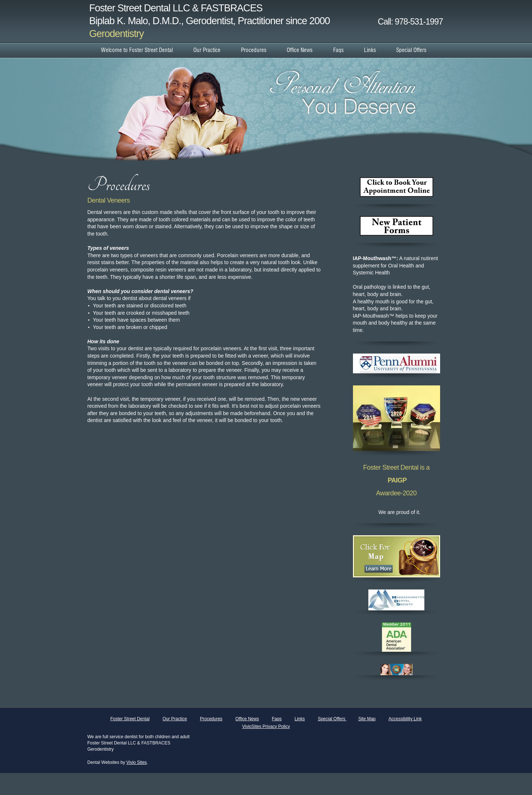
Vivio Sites (137, 762)
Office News (247, 719)
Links (300, 719)
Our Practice (175, 719)
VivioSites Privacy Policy (266, 726)
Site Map (367, 719)
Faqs (277, 719)
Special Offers (332, 719)
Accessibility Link (405, 719)
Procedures (211, 719)
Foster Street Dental (130, 719)
